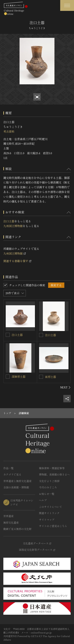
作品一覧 (8, 468)
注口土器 (9, 221)
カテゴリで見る (12, 474)
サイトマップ (47, 520)
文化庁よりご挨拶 (49, 481)
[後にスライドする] (65, 387)
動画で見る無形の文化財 (17, 529)
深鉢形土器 (19, 377)
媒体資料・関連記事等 (52, 468)
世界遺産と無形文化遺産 (17, 481)
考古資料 (9, 131)
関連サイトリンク (49, 513)
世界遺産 (8, 516)
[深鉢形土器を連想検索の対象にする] (8, 377)
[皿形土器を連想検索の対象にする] (41, 377)
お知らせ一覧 (47, 494)
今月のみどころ (48, 487)
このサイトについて (51, 507)
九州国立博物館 (13, 226)
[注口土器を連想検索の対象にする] (8, 335)
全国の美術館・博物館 (16, 487)
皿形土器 (51, 377)
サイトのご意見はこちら (53, 526)
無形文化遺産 (11, 523)
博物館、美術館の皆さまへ (54, 474)
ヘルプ (43, 500)
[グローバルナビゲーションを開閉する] (67, 5)
